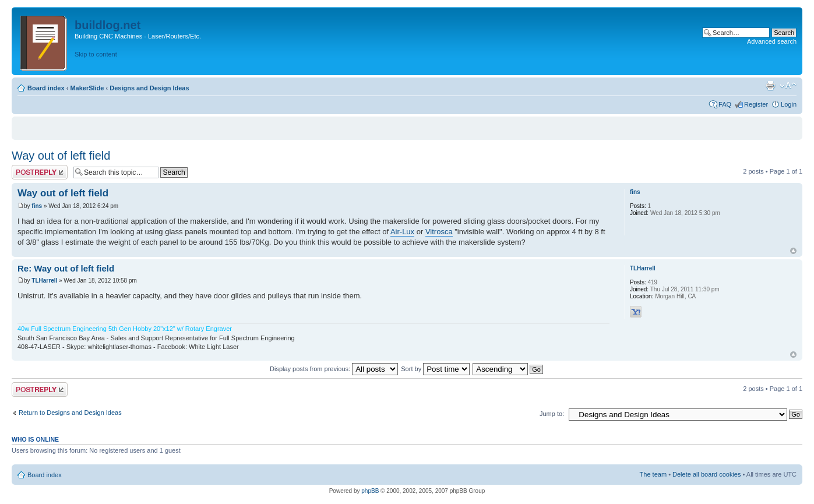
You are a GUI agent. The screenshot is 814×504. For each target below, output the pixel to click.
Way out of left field (61, 156)
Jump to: (552, 414)
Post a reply (40, 172)
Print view (770, 86)
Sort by (435, 369)
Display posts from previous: (334, 369)
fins (37, 206)
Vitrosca (439, 232)
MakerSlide (87, 88)
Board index (46, 88)
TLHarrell (44, 281)
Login (789, 104)
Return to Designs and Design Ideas (70, 413)
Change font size (788, 86)
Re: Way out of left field (66, 268)
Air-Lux (402, 232)
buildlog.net (108, 25)
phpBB (370, 491)
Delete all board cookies (706, 474)
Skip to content (96, 54)
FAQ (725, 104)
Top (793, 251)
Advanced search (772, 41)
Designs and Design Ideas (149, 88)
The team (653, 474)
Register (756, 104)
